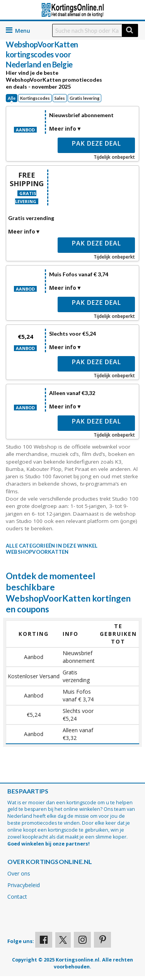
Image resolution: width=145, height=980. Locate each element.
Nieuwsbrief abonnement (81, 115)
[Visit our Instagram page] (82, 940)
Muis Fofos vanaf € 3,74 (79, 274)
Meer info (63, 129)
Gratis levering (84, 98)
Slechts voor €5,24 (72, 334)
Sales (60, 98)
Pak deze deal (96, 143)
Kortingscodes (35, 98)
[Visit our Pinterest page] (102, 940)
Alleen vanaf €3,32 (72, 393)
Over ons (19, 873)
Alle (12, 98)
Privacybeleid (24, 885)
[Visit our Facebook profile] (44, 940)
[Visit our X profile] (63, 940)
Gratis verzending (31, 218)
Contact (17, 897)
